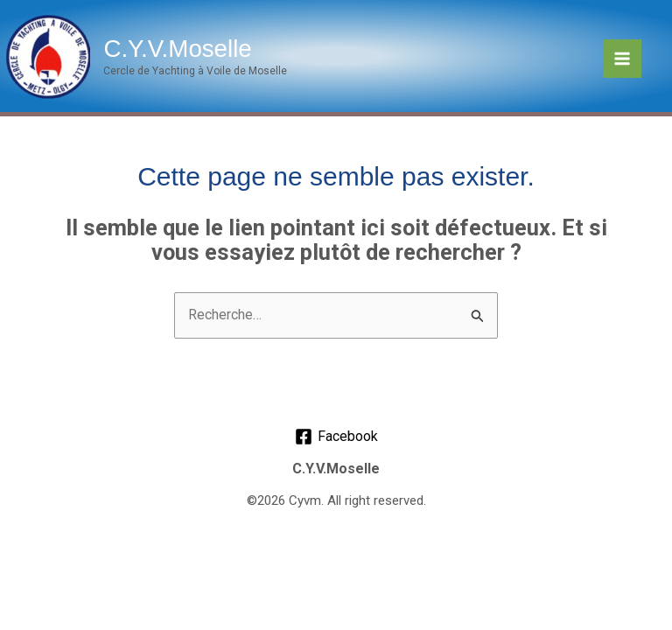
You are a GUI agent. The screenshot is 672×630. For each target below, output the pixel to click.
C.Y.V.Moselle (173, 48)
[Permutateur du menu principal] (622, 59)
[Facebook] (336, 437)
